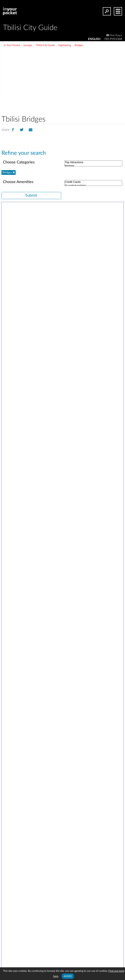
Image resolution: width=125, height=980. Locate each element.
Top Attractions (93, 162)
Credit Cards (93, 182)
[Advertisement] (77, 79)
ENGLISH (94, 39)
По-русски (113, 39)
